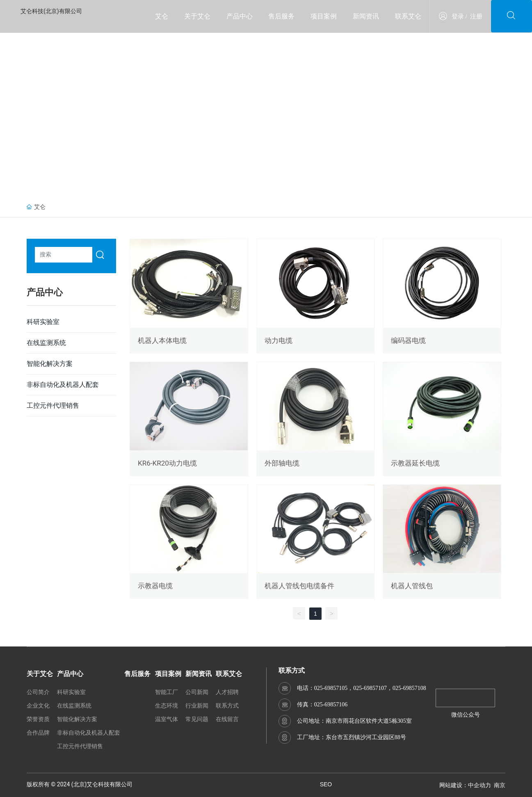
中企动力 (479, 785)
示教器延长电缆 (415, 463)
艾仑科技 (98, 784)
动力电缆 (279, 340)
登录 (458, 16)
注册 (476, 16)
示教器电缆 (155, 586)
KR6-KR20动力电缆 (167, 463)
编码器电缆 (408, 340)
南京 (500, 785)
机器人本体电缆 (162, 340)
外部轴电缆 (282, 463)
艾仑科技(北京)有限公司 (51, 11)
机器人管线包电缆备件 (299, 586)
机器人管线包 (412, 586)
